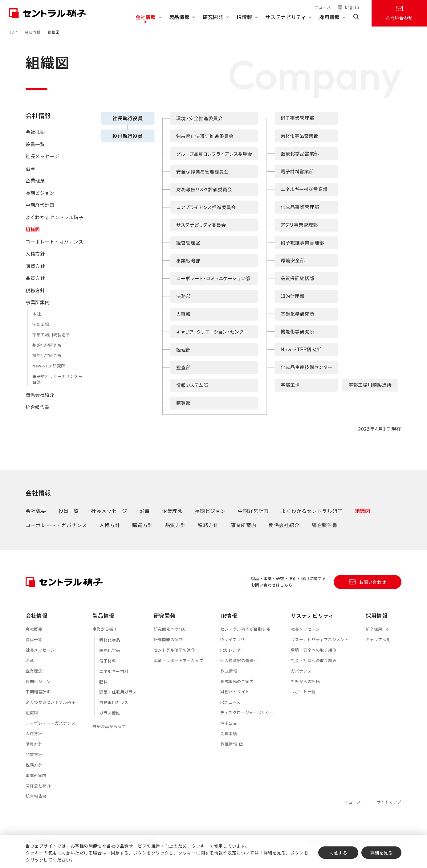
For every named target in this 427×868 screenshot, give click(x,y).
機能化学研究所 (47, 361)
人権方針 (35, 260)
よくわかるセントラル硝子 (54, 223)
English (352, 7)
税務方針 (35, 296)
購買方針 (35, 272)
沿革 (30, 174)
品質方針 (35, 284)
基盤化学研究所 (47, 351)
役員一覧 (35, 150)
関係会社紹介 (40, 401)
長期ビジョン (40, 199)
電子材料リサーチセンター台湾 (57, 385)
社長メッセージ (42, 162)
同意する (338, 853)
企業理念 (35, 187)
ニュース (323, 7)
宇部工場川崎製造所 (51, 340)
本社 (37, 319)
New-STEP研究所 (49, 372)
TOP (13, 32)
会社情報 (32, 32)
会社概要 (35, 138)
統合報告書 (38, 413)
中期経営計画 (40, 211)
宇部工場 (41, 330)
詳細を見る (382, 853)
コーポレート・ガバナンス (54, 247)
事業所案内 (38, 308)
